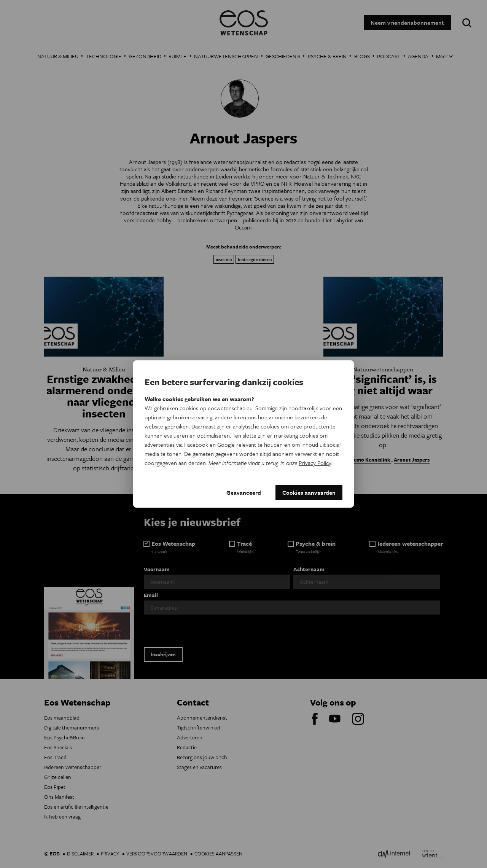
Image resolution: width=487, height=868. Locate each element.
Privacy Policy (315, 463)
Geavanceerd (244, 492)
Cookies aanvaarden (309, 492)
